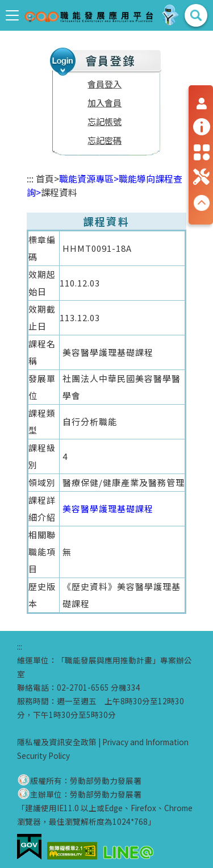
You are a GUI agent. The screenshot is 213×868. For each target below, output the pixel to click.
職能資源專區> (89, 178)
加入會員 (105, 103)
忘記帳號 (105, 121)
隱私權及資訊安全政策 (57, 742)
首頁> (47, 178)
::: (30, 178)
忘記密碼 (105, 140)
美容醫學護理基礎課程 (108, 508)
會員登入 (105, 84)
